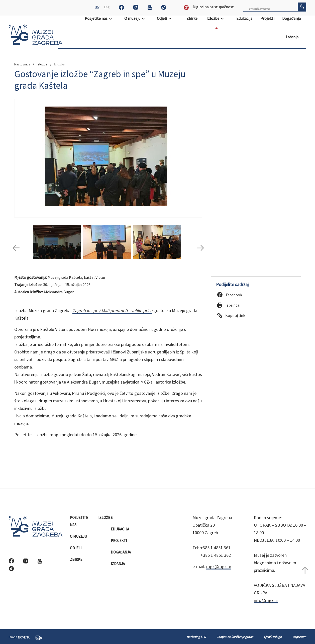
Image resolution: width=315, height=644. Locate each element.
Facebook (230, 295)
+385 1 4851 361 (215, 548)
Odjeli (166, 18)
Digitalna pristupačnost (209, 7)
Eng (107, 7)
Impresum (299, 637)
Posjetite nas (100, 18)
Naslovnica (22, 64)
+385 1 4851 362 (216, 555)
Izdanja (293, 37)
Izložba (59, 64)
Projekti (268, 18)
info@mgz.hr (266, 600)
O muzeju (136, 18)
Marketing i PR (196, 637)
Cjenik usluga (273, 637)
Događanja (292, 18)
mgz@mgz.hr (219, 566)
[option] (108, 158)
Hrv (97, 7)
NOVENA (30, 637)
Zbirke (192, 18)
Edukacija (245, 18)
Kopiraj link (231, 315)
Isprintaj (229, 305)
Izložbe (217, 18)
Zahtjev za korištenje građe (235, 637)
